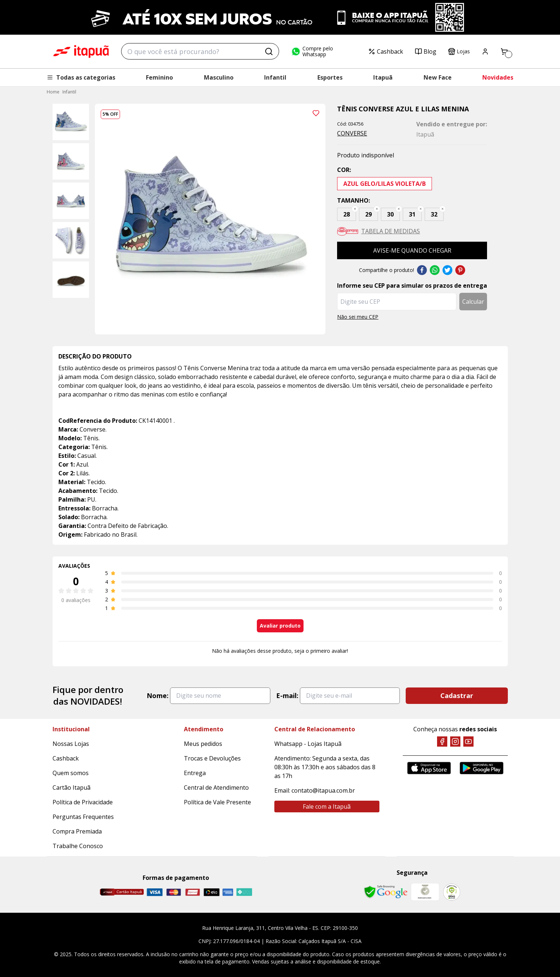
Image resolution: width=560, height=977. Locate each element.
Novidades (498, 77)
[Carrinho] (504, 51)
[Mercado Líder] (425, 892)
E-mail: (287, 696)
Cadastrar (457, 696)
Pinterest (460, 270)
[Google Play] (482, 768)
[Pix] (244, 892)
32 (434, 214)
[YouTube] (468, 742)
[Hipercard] (193, 892)
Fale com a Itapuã (327, 806)
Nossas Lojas (71, 744)
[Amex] (228, 892)
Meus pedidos (203, 744)
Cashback (386, 51)
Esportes (330, 77)
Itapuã (383, 77)
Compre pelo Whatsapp (312, 51)
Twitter (447, 270)
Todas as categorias (81, 77)
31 (412, 214)
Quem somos (71, 773)
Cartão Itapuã (72, 788)
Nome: (158, 696)
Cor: (344, 170)
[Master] (174, 892)
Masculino (219, 77)
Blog (426, 51)
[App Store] (429, 768)
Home (53, 92)
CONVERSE (352, 133)
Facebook (422, 270)
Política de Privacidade (83, 802)
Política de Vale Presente (217, 802)
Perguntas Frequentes (83, 817)
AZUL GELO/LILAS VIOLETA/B (385, 184)
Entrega (195, 773)
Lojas (459, 51)
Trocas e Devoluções (212, 758)
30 (390, 214)
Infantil (275, 77)
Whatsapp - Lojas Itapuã (308, 744)
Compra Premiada (77, 831)
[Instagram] (455, 742)
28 (347, 214)
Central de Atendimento (216, 788)
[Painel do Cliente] (485, 51)
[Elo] (212, 892)
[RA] (452, 892)
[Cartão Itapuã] (122, 892)
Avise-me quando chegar (412, 250)
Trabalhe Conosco (78, 846)
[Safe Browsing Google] (386, 892)
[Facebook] (442, 742)
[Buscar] (269, 51)
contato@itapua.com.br (323, 790)
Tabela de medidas (391, 231)
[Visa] (155, 892)
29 (368, 214)
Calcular (473, 302)
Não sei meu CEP (358, 317)
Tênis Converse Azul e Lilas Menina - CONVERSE (81, 51)
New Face (438, 77)
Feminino (159, 77)
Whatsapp (435, 270)
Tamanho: (354, 200)
